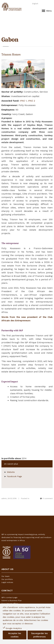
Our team (5, 576)
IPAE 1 (23, 101)
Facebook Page (14, 476)
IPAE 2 (31, 101)
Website (11, 472)
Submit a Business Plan (12, 601)
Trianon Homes (11, 54)
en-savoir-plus (11, 464)
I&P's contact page (9, 598)
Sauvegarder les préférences (39, 635)
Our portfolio (7, 579)
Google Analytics (14, 628)
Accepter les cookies (15, 635)
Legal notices (7, 582)
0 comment (48, 498)
